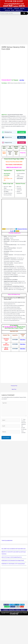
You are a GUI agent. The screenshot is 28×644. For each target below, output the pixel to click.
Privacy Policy (12, 610)
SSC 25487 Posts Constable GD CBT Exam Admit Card (13, 549)
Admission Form (19, 10)
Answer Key (7, 10)
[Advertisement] (14, 30)
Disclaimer (6, 610)
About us (23, 610)
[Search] (24, 13)
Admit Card (17, 8)
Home (5, 8)
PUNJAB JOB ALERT (14, 1)
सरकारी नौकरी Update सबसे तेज (14, 6)
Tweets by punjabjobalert (7, 540)
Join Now (22, 80)
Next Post (14, 389)
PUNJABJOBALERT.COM (10, 327)
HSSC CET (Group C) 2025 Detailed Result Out (12, 557)
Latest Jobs (10, 8)
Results (13, 10)
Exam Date (22, 8)
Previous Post (14, 386)
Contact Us (18, 610)
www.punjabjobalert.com (14, 4)
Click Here (23, 340)
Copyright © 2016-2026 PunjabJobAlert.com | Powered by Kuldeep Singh (14, 613)
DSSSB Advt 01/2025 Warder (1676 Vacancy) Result (13, 564)
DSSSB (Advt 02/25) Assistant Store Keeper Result (13, 560)
